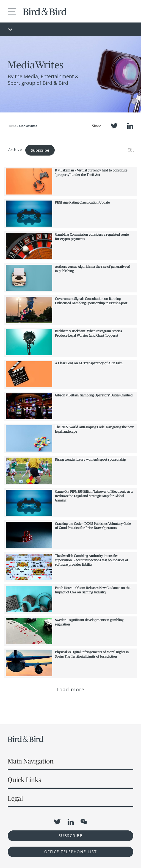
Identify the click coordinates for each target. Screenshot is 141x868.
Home (12, 126)
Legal (15, 798)
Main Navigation (31, 761)
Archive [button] (15, 150)
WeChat (84, 822)
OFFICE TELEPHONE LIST (71, 852)
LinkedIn (130, 126)
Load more (70, 689)
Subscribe (40, 150)
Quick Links (24, 780)
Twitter (114, 126)
